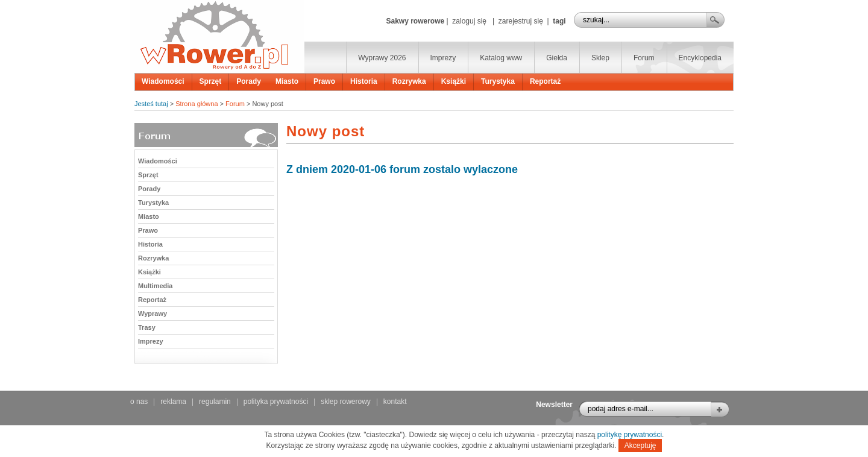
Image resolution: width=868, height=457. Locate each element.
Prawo (324, 81)
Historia (364, 81)
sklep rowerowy (346, 402)
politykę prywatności (630, 435)
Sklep (600, 58)
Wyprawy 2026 (382, 58)
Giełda (557, 58)
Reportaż (545, 81)
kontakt (395, 402)
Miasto (287, 81)
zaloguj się (469, 21)
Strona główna (197, 104)
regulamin (215, 402)
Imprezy (443, 58)
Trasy (147, 327)
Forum (644, 58)
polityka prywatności (276, 402)
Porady (249, 81)
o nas (139, 402)
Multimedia (155, 286)
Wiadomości (163, 81)
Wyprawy (153, 314)
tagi (559, 21)
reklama (173, 402)
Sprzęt (211, 81)
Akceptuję (640, 446)
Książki (454, 81)
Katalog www (501, 58)
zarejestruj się (521, 21)
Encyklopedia (700, 58)
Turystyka (498, 81)
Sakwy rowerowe (415, 21)
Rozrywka (409, 81)
